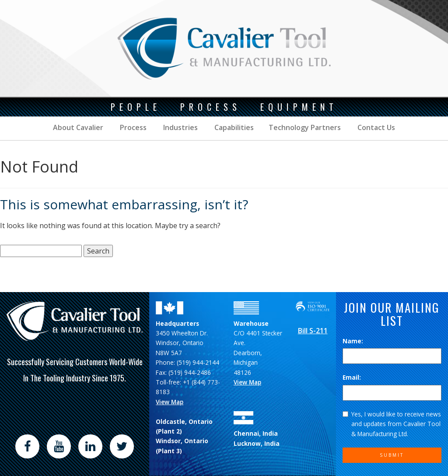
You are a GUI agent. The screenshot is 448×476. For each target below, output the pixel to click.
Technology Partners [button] (305, 127)
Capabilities (233, 127)
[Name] (392, 356)
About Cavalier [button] (78, 127)
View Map (170, 402)
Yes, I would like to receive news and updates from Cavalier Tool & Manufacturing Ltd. (392, 424)
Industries (180, 127)
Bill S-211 (313, 331)
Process (132, 127)
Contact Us (375, 127)
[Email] (392, 393)
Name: (353, 341)
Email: (352, 377)
